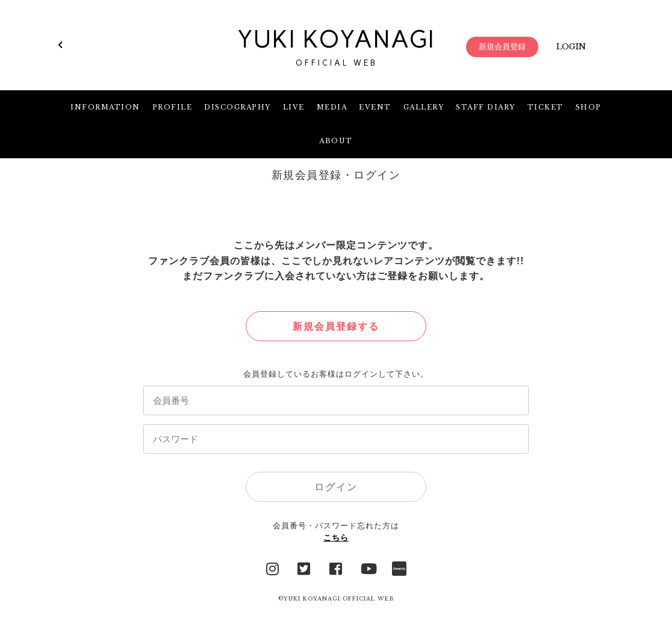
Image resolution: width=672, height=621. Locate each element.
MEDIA (332, 107)
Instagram (273, 567)
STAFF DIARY (486, 107)
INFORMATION (105, 107)
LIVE (294, 107)
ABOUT (336, 141)
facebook (336, 567)
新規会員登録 (502, 47)
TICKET (546, 107)
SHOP (589, 107)
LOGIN (571, 47)
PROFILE (173, 107)
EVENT (375, 107)
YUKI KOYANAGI (336, 47)
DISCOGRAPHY (238, 107)
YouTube (368, 567)
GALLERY (424, 107)
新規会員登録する (336, 326)
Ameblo (399, 567)
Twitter (304, 567)
